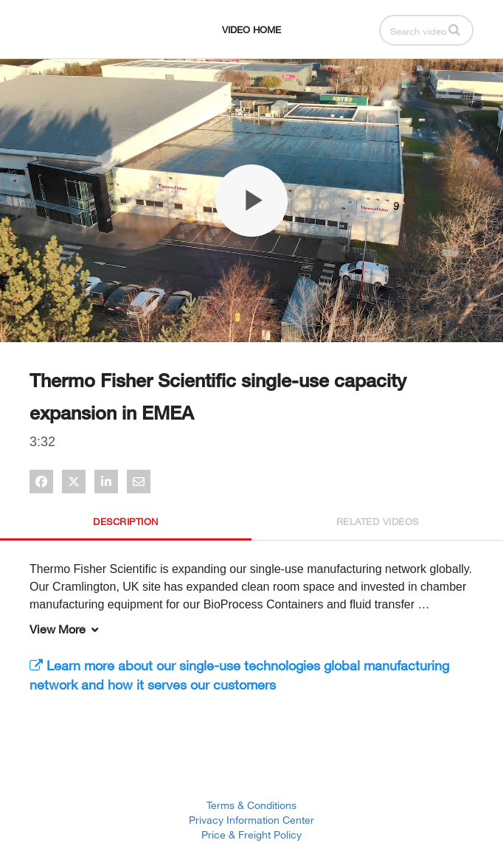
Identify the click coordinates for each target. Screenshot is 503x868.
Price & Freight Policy (251, 834)
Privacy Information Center (251, 820)
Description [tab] (126, 521)
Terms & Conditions (251, 805)
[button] (454, 29)
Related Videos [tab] (378, 521)
